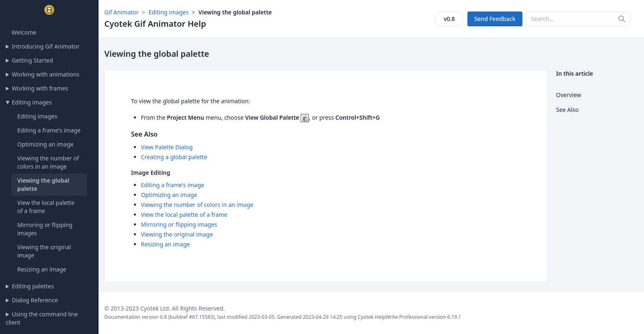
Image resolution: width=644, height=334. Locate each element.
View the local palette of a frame (184, 215)
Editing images (32, 102)
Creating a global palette (174, 157)
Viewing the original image (177, 234)
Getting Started (33, 60)
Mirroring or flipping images (179, 224)
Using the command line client (42, 318)
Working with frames (40, 88)
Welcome (24, 32)
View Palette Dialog (167, 147)
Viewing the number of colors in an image (48, 162)
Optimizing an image (45, 144)
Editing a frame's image (49, 130)
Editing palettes (33, 286)
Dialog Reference (35, 300)
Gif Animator (122, 12)
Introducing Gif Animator (46, 46)
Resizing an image (42, 269)
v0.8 (449, 19)
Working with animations (46, 74)
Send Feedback (495, 19)
